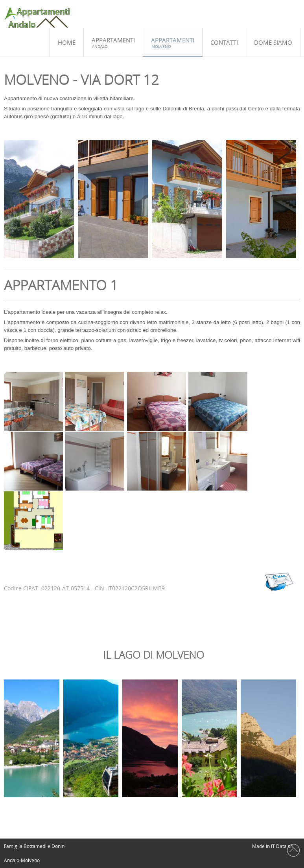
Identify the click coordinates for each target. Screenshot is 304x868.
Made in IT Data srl (273, 846)
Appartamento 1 (61, 285)
